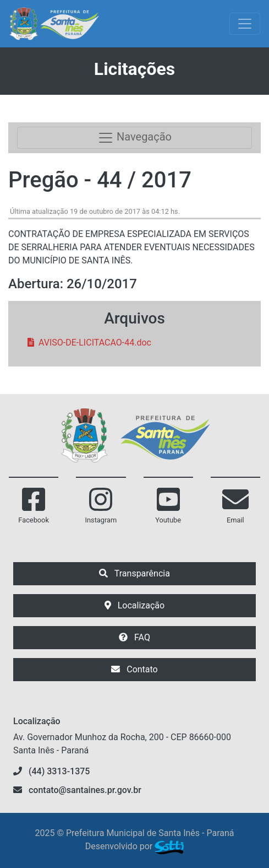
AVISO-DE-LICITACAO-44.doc (89, 343)
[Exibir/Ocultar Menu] (245, 24)
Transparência (134, 573)
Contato (134, 669)
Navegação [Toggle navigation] (134, 138)
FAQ (134, 637)
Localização (134, 605)
